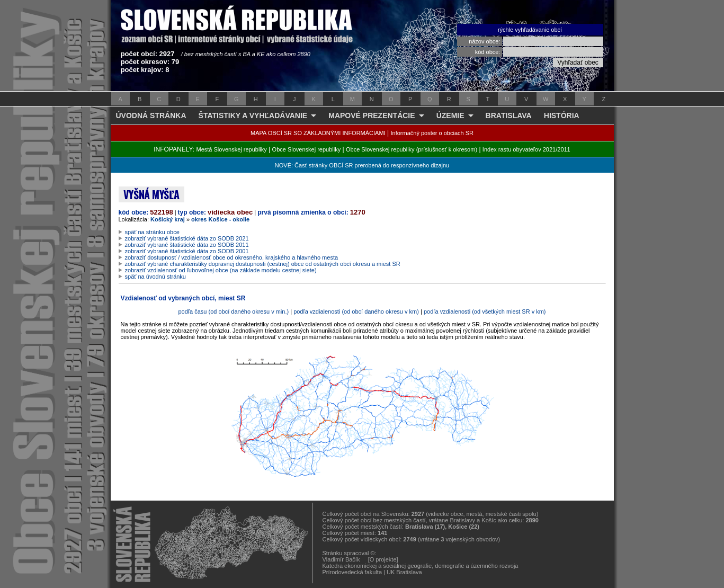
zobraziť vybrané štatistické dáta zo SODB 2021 (187, 238)
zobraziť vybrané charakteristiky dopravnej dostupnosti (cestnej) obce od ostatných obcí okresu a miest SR (263, 264)
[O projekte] (383, 559)
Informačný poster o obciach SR (432, 133)
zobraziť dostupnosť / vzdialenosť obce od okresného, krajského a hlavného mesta (232, 257)
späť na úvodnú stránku (155, 277)
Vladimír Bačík (341, 559)
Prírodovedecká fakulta (352, 572)
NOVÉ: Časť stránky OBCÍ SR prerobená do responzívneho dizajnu (362, 165)
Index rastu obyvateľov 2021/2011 (526, 149)
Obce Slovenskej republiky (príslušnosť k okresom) (412, 149)
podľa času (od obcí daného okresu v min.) (233, 311)
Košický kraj (168, 219)
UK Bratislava (404, 572)
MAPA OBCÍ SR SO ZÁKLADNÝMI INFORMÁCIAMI (318, 133)
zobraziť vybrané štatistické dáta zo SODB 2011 (187, 245)
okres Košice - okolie (220, 219)
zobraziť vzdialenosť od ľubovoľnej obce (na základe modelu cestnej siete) (221, 270)
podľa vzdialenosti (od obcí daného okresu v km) (356, 311)
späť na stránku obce (152, 232)
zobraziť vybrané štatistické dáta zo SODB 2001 (187, 251)
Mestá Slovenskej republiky (231, 149)
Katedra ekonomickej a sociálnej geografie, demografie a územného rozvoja (421, 566)
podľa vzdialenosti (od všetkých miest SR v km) (485, 311)
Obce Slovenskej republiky (307, 149)
